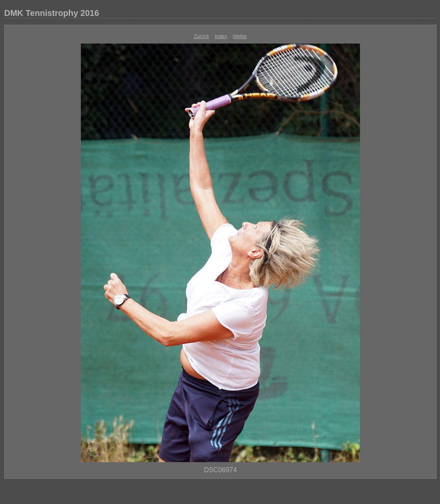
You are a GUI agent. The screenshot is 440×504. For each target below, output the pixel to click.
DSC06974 (220, 470)
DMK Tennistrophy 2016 (52, 13)
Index (221, 36)
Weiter (240, 36)
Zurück (201, 36)
